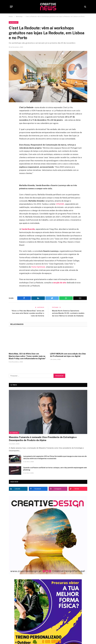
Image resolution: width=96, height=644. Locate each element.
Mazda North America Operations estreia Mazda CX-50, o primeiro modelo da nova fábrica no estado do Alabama (68, 313)
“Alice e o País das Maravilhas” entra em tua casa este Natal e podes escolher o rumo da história (29, 313)
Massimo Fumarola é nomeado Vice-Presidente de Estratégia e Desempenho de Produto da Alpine (43, 438)
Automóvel (14, 432)
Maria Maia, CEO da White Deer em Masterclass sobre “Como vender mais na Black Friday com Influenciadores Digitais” (27, 356)
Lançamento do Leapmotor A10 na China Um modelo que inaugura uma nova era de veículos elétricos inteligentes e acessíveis (55, 457)
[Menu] (11, 7)
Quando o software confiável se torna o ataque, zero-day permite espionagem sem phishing (55, 468)
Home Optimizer (38, 267)
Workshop (14, 22)
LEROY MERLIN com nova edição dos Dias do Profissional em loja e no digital (68, 355)
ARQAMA (60, 204)
